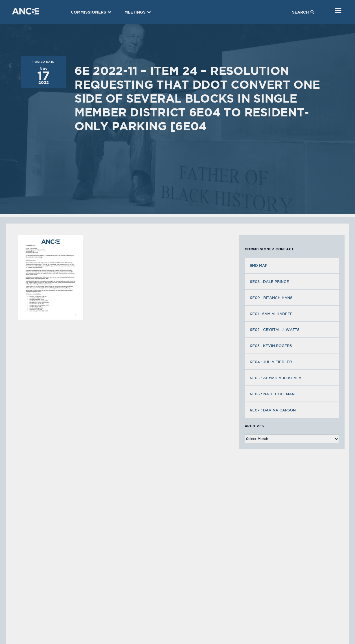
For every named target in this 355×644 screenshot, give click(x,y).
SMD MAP (259, 265)
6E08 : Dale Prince (270, 281)
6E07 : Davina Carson (273, 410)
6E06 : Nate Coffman (273, 394)
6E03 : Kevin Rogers (271, 346)
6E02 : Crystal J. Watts (275, 329)
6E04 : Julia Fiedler (271, 362)
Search (303, 12)
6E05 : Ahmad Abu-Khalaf (277, 378)
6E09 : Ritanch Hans (272, 298)
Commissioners (91, 12)
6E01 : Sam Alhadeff (272, 314)
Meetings (138, 12)
